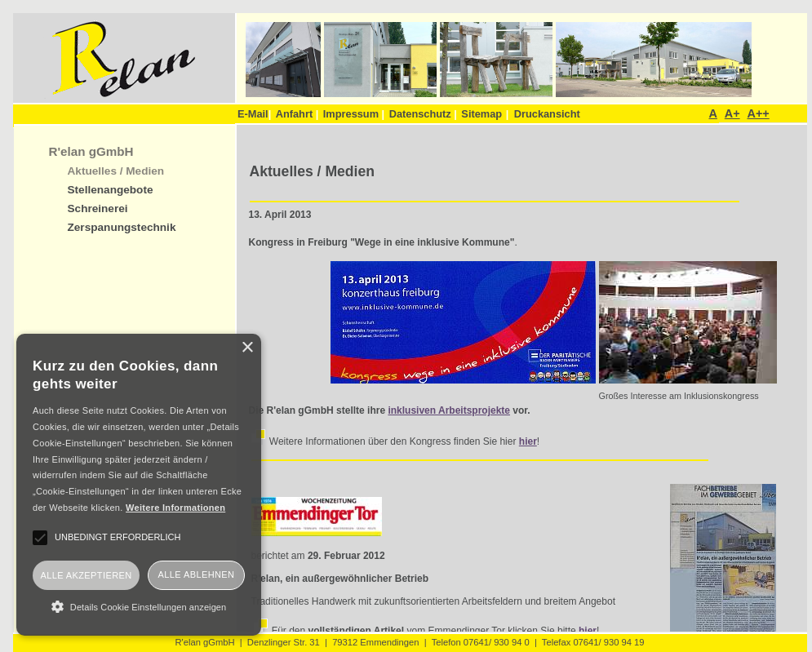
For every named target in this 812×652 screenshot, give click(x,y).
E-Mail (254, 114)
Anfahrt (297, 114)
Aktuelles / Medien (116, 171)
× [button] (247, 348)
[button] (139, 606)
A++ (758, 113)
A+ (732, 113)
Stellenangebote (111, 190)
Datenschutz (423, 114)
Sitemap (481, 114)
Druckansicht (547, 114)
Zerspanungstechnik (122, 227)
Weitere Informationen (175, 508)
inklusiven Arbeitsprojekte (449, 410)
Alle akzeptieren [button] (86, 575)
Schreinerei (98, 208)
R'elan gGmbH (91, 151)
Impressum (354, 114)
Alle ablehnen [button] (197, 574)
